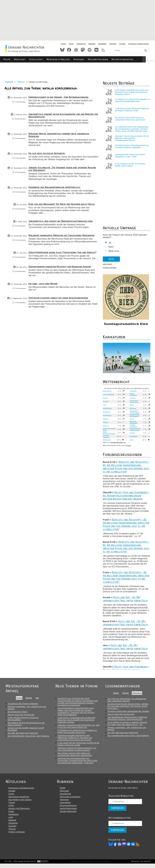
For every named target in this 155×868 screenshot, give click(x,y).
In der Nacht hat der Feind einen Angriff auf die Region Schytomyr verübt (132, 111)
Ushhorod (133, 392)
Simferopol (133, 438)
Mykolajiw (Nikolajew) (133, 424)
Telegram (90, 50)
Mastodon (83, 50)
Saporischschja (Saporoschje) (134, 431)
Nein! (111, 248)
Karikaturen (81, 44)
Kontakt (122, 44)
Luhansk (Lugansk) (106, 438)
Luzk (104, 406)
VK (132, 848)
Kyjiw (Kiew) (107, 392)
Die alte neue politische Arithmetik (48, 155)
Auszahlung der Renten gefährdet (23, 705)
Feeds (11, 815)
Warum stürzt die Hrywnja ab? (21, 716)
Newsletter (102, 44)
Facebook (69, 50)
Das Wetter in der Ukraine (20, 804)
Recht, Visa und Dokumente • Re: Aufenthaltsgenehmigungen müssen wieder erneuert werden (126, 497)
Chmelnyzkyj (107, 410)
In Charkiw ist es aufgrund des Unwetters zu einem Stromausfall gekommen (131, 102)
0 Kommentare (21, 120)
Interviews (87, 59)
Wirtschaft (30, 59)
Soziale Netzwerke (68, 815)
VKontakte (96, 50)
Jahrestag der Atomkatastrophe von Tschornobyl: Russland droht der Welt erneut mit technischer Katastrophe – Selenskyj (78, 762)
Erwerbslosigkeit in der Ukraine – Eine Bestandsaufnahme (59, 99)
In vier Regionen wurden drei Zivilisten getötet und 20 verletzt (130, 166)
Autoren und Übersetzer (19, 812)
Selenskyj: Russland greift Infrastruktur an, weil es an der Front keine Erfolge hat (80, 728)
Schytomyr (106, 413)
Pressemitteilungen (106, 59)
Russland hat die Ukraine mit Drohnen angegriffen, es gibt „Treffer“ (130, 157)
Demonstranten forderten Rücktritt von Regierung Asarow (61, 276)
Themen (22, 83)
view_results (107, 266)
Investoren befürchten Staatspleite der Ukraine (130, 713)
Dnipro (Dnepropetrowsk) (109, 434)
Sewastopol (106, 441)
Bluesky (62, 50)
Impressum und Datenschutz (21, 792)
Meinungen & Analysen (67, 59)
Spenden (113, 44)
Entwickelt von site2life (140, 866)
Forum (63, 44)
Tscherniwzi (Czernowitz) (134, 403)
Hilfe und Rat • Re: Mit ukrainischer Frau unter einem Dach (125, 600)
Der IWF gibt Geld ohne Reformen (23, 734)
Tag (37, 699)
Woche (29, 699)
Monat (19, 699)
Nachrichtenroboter (130, 59)
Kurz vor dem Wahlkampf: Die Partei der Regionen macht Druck (62, 208)
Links (11, 821)
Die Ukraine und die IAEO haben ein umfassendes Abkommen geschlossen (130, 120)
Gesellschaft (46, 59)
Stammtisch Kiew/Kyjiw (19, 801)
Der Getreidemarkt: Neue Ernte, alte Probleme (28, 737)
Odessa (105, 424)
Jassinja (132, 399)
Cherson (105, 427)
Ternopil (105, 403)
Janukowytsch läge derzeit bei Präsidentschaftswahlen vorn (61, 225)
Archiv (71, 44)
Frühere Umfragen (109, 269)
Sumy (131, 420)
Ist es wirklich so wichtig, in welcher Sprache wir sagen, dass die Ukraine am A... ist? (129, 725)
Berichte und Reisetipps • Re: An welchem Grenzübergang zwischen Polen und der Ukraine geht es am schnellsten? (126, 468)
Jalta (131, 441)
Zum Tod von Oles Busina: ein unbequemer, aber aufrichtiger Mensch (129, 701)
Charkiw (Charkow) (133, 427)
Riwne (131, 406)
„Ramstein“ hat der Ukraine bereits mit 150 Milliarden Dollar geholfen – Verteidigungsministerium (131, 140)
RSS (103, 50)
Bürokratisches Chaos (18, 713)
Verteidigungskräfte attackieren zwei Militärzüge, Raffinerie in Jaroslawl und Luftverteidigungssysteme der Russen (76, 739)
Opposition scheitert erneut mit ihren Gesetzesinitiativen (59, 307)
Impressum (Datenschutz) (139, 44)
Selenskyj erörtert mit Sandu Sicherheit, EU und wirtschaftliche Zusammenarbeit (78, 751)
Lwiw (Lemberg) (108, 396)
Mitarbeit (92, 44)
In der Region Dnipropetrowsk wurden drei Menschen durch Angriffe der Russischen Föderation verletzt (131, 94)
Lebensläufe (65, 806)
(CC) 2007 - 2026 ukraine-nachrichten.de (21, 866)
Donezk (132, 434)
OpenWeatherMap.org (118, 444)
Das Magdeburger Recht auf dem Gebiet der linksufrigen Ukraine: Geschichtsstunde (129, 720)
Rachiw (105, 399)
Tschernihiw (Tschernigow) (134, 413)
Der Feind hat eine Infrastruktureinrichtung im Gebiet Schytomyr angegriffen (131, 148)
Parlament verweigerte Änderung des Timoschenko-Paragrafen (62, 240)
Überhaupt (139, 694)
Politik (18, 59)
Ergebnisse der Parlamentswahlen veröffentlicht (55, 191)
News (76, 50)
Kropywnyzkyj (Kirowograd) (134, 417)
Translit (12, 806)
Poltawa (105, 420)
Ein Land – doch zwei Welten (44, 293)
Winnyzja (132, 410)
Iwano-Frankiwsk (133, 396)
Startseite (10, 83)
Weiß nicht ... (115, 253)
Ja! (109, 244)
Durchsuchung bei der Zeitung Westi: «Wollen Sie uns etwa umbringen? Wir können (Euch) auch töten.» (130, 708)
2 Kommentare (21, 103)
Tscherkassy (107, 417)
